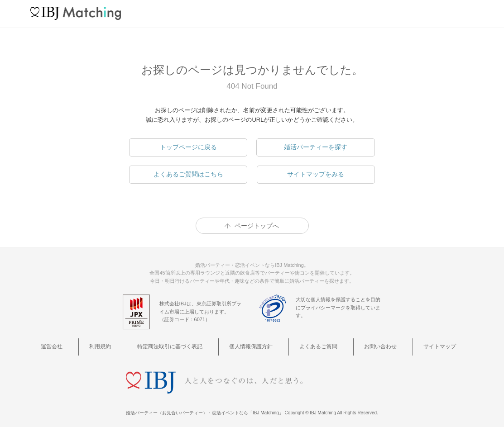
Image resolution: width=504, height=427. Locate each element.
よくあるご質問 (310, 344)
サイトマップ (407, 344)
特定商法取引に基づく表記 (185, 344)
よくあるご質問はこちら (188, 174)
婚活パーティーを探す (316, 147)
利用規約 (126, 344)
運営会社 (91, 344)
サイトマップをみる (316, 174)
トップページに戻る (188, 147)
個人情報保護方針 (255, 344)
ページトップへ (257, 226)
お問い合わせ (360, 344)
